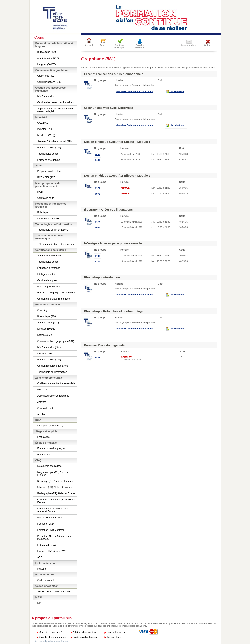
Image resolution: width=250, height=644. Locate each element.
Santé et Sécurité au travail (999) (55, 141)
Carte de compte (46, 580)
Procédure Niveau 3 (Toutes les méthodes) (54, 538)
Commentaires (189, 45)
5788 (98, 256)
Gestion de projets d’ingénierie (54, 299)
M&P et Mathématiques (50, 518)
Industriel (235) (45, 129)
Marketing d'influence (49, 287)
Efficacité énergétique (49, 160)
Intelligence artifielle (48, 274)
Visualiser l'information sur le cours (134, 91)
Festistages (44, 437)
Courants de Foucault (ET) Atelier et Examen (56, 501)
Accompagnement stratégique (53, 396)
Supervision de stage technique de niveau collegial (56, 110)
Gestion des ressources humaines (55, 102)
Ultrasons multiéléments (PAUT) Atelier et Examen (54, 510)
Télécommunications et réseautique (56, 244)
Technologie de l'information (52, 372)
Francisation (44, 455)
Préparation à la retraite (50, 171)
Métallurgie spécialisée (50, 466)
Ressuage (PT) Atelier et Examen (55, 481)
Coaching (43, 310)
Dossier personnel (140, 46)
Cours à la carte (46, 198)
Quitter (208, 45)
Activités (42, 402)
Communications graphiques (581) (56, 341)
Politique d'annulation (84, 632)
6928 (98, 222)
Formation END (46, 524)
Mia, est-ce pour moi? (50, 632)
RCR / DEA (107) (47, 177)
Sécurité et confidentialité (52, 637)
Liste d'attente (175, 92)
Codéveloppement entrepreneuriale (56, 383)
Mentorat (42, 390)
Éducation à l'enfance (49, 268)
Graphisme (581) (46, 76)
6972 (98, 194)
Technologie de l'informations (53, 230)
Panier (103, 45)
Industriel (42, 569)
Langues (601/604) (48, 64)
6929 (98, 228)
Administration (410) (48, 58)
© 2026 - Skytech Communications (52, 641)
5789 (98, 262)
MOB (40, 192)
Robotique (43, 212)
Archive (41, 414)
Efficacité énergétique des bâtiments (57, 293)
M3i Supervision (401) (49, 347)
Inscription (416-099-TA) (50, 426)
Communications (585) (50, 82)
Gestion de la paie (47, 280)
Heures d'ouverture (117, 632)
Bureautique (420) (47, 52)
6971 (98, 188)
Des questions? (115, 637)
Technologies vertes (48, 154)
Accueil (89, 45)
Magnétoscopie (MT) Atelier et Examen (53, 474)
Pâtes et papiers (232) (49, 148)
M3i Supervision (46, 96)
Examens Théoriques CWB (52, 551)
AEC (40, 557)
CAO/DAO (43, 123)
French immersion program (52, 448)
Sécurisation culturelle (49, 256)
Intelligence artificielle (49, 219)
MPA (40, 603)
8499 (98, 160)
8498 (98, 154)
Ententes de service (48, 545)
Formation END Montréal (51, 530)
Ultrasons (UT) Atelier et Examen (55, 487)
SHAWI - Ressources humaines (54, 592)
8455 (98, 358)
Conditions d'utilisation (85, 637)
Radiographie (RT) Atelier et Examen (57, 493)
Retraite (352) (45, 335)
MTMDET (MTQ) (46, 135)
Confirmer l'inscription (120, 46)
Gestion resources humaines (53, 366)
